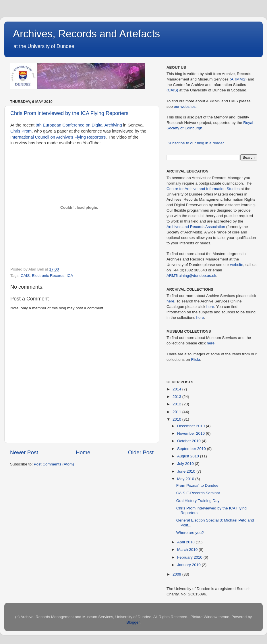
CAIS (25, 276)
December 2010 (191, 426)
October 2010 (189, 441)
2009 (177, 574)
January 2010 (189, 565)
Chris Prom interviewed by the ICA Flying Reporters (69, 113)
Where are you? (190, 533)
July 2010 (186, 464)
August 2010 (189, 456)
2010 (177, 419)
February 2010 (190, 557)
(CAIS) (172, 90)
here (170, 301)
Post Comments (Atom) (54, 464)
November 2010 (191, 433)
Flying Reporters (90, 137)
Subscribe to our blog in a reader (196, 143)
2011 (177, 412)
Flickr (196, 360)
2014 (177, 389)
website (237, 265)
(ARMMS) (238, 79)
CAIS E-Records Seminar (198, 493)
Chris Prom (21, 131)
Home (83, 452)
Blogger (133, 622)
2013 (177, 397)
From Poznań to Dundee (197, 485)
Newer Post (24, 452)
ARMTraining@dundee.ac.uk (191, 276)
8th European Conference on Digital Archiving (79, 125)
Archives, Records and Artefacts (86, 34)
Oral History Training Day (198, 501)
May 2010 (186, 479)
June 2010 (187, 471)
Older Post (141, 452)
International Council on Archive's (42, 137)
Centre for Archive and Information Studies (203, 189)
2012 (177, 404)
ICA (70, 276)
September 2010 (192, 449)
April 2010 (186, 542)
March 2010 (188, 550)
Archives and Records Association (196, 227)
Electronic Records (48, 276)
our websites (185, 107)
